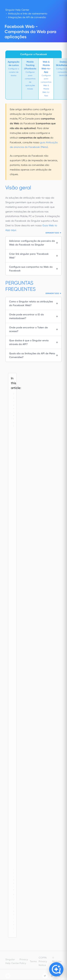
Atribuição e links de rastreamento (28, 14)
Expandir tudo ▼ (54, 233)
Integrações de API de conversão (27, 17)
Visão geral (14, 410)
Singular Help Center (17, 10)
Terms (33, 961)
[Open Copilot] (56, 969)
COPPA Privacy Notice (43, 961)
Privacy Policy (24, 961)
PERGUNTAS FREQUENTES (14, 901)
